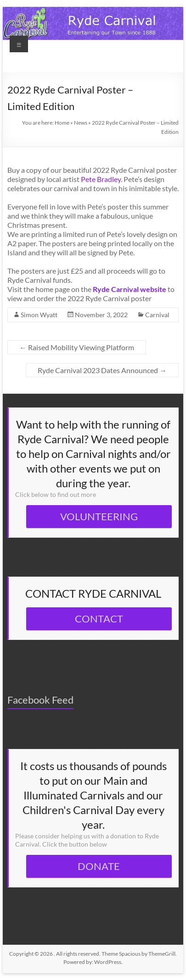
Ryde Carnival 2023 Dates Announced (102, 370)
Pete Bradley (101, 179)
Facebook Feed (40, 700)
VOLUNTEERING (99, 516)
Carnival (157, 315)
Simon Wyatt (39, 315)
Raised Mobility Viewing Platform (77, 347)
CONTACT (99, 619)
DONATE (99, 866)
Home (62, 123)
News (81, 123)
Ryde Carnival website (130, 289)
